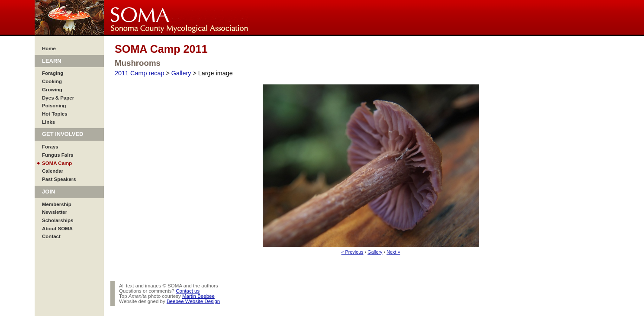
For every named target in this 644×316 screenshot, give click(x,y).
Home (49, 48)
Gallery (181, 73)
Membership (57, 204)
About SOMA (57, 229)
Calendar (53, 171)
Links (48, 122)
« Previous (353, 252)
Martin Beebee (198, 296)
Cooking (52, 81)
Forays (50, 147)
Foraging (53, 73)
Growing (52, 90)
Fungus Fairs (58, 155)
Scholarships (58, 220)
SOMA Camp (57, 163)
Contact (51, 236)
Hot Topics (55, 114)
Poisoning (54, 106)
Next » (393, 252)
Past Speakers (59, 179)
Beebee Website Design (193, 301)
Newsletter (55, 212)
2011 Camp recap (139, 73)
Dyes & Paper (58, 98)
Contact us (188, 291)
